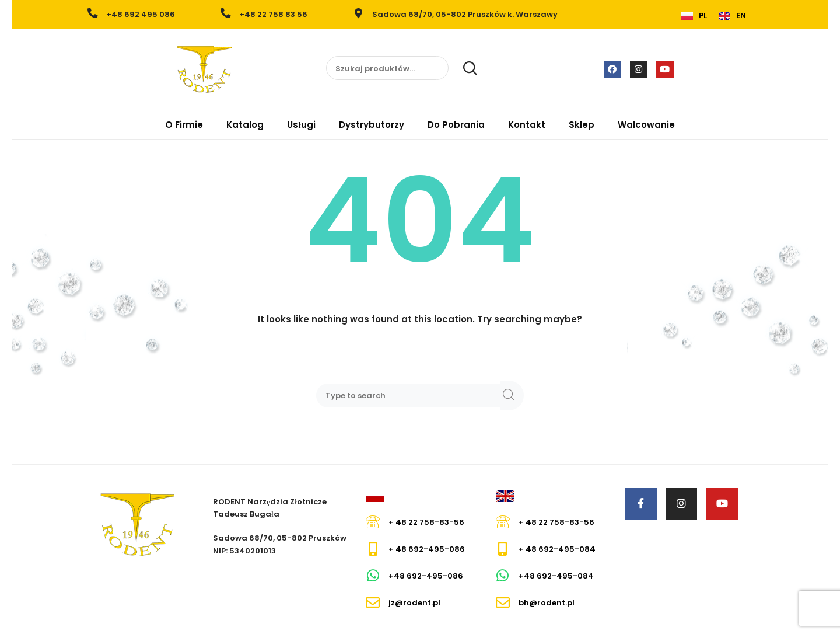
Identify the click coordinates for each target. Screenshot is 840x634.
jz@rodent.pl (414, 603)
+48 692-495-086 (426, 576)
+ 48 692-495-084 (557, 549)
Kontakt (527, 125)
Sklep (582, 125)
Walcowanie (646, 125)
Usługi (301, 125)
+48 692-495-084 (556, 576)
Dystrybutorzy (372, 125)
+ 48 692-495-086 (427, 549)
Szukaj (464, 68)
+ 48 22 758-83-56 (426, 522)
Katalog (245, 125)
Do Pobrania (456, 125)
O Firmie (184, 125)
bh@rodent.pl (547, 603)
